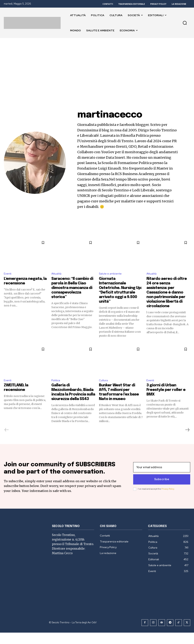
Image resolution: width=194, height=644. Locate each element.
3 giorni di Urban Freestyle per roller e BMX (166, 391)
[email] (162, 474)
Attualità (58, 274)
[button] (185, 23)
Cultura (104, 382)
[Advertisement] (97, 66)
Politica (56, 382)
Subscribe (162, 486)
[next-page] (187, 431)
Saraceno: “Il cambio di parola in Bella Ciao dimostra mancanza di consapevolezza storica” (72, 289)
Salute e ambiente (112, 274)
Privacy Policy (168, 496)
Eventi (8, 274)
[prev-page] (7, 431)
